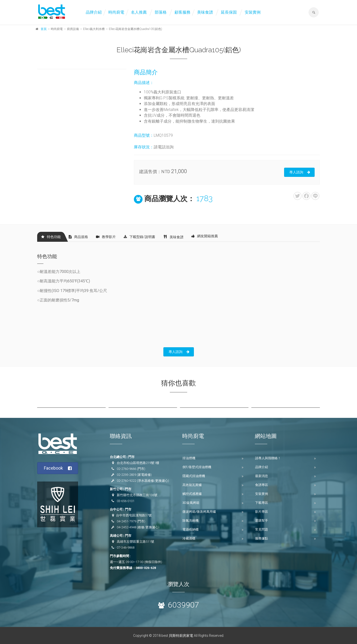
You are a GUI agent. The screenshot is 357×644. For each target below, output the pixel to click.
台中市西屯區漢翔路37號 (134, 515)
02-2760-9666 (126, 469)
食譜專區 (262, 485)
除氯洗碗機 (191, 521)
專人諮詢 (300, 172)
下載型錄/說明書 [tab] (139, 237)
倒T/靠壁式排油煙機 (197, 467)
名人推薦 (139, 12)
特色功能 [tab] (51, 237)
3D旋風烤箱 (191, 503)
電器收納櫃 (191, 529)
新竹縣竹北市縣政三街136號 (137, 495)
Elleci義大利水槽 (94, 29)
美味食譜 (205, 12)
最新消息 (262, 476)
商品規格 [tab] (78, 237)
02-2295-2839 (126, 475)
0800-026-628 (146, 568)
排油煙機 (189, 458)
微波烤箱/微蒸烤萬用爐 (199, 512)
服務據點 (262, 538)
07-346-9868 (126, 548)
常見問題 (262, 529)
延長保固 (229, 12)
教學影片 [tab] (106, 237)
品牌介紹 (94, 12)
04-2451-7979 (126, 521)
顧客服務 (182, 12)
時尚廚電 (116, 12)
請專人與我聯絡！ (268, 458)
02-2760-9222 (126, 481)
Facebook (58, 468)
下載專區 (262, 503)
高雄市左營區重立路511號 (135, 542)
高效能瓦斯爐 (192, 485)
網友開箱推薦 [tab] (205, 236)
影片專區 (262, 512)
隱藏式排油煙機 (194, 476)
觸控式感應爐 (192, 494)
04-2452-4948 (126, 527)
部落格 (161, 12)
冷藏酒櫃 (189, 538)
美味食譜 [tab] (173, 237)
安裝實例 (253, 12)
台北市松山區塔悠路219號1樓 (138, 463)
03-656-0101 (126, 501)
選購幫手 (262, 521)
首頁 (44, 29)
